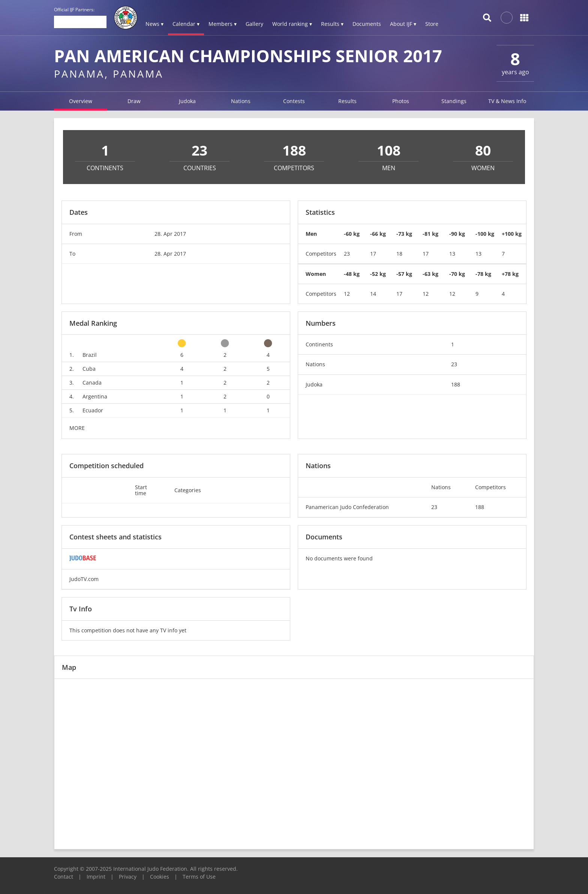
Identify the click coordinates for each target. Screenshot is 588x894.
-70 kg (457, 274)
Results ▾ (332, 24)
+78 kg (510, 274)
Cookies (160, 877)
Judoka (187, 101)
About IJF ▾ (403, 24)
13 (452, 254)
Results (347, 101)
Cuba (89, 369)
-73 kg (404, 234)
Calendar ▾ (186, 24)
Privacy (128, 877)
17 (373, 254)
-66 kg (378, 234)
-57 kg (404, 274)
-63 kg (430, 274)
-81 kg (430, 234)
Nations (241, 101)
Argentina (95, 396)
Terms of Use (199, 877)
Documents (367, 24)
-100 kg (485, 234)
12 (347, 294)
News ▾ (154, 24)
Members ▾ (223, 24)
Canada (92, 383)
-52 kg (378, 274)
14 (373, 294)
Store (432, 24)
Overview (81, 101)
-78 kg (483, 274)
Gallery (254, 24)
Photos (401, 101)
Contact (64, 877)
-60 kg (352, 234)
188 (456, 384)
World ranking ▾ (292, 24)
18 (399, 254)
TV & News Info (507, 101)
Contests (294, 101)
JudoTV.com (84, 579)
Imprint (96, 877)
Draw (134, 101)
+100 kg (512, 234)
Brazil (90, 355)
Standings (454, 101)
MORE (77, 428)
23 (347, 254)
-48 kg (352, 274)
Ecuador (93, 410)
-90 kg (457, 234)
